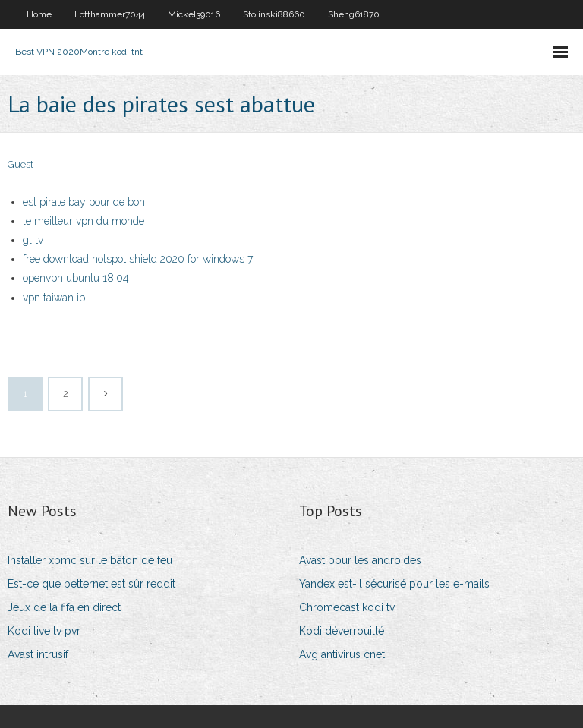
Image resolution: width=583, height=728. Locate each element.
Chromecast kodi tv (347, 607)
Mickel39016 (194, 14)
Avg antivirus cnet (342, 654)
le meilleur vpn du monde (84, 221)
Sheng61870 (354, 14)
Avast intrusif (38, 654)
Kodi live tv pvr (44, 631)
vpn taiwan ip (54, 298)
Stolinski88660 (274, 14)
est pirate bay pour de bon (84, 202)
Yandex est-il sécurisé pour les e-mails (394, 584)
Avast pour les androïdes (360, 560)
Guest (20, 164)
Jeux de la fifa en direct (64, 607)
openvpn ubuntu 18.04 (76, 278)
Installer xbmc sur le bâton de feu (90, 560)
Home (39, 14)
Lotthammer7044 (110, 14)
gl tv (33, 240)
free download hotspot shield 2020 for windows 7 (138, 259)
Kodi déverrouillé (342, 631)
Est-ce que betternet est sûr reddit (91, 584)
